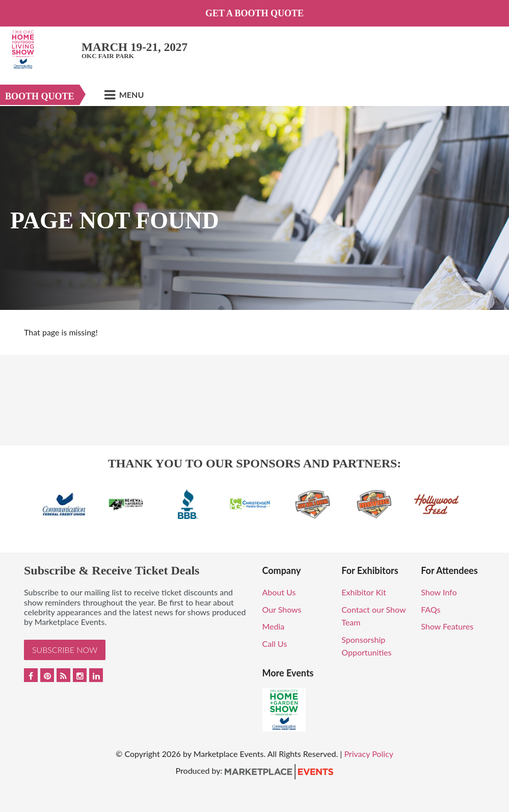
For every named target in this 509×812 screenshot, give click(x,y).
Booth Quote (40, 96)
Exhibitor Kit (364, 592)
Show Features (447, 626)
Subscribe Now (65, 650)
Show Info (439, 592)
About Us (279, 592)
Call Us (275, 644)
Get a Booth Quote (254, 13)
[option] (254, 208)
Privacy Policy (369, 754)
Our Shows (282, 609)
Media (274, 626)
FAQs (431, 609)
